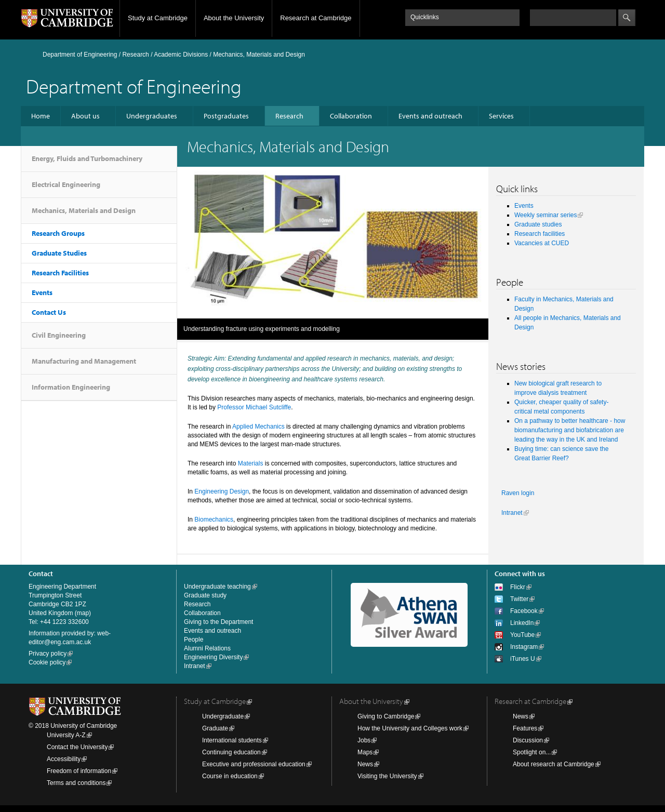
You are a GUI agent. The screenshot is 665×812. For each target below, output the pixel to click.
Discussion (528, 740)
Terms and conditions (76, 783)
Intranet (512, 513)
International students (232, 740)
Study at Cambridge (158, 18)
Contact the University (77, 747)
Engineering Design (222, 491)
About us (85, 116)
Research (135, 55)
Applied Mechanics (258, 427)
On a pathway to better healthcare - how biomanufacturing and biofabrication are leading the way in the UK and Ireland (570, 430)
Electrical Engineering (66, 184)
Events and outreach (430, 116)
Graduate (215, 728)
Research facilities (540, 234)
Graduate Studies (59, 253)
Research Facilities (60, 273)
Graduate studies (538, 224)
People (194, 640)
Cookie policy (47, 662)
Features (525, 728)
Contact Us (49, 312)
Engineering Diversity (213, 657)
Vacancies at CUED (542, 243)
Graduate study (205, 595)
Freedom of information (79, 771)
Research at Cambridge (316, 18)
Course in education (230, 776)
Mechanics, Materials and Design (84, 210)
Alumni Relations (207, 648)
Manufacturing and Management (84, 361)
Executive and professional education (254, 764)
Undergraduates (152, 116)
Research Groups (58, 233)
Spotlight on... (532, 752)
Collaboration (351, 116)
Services (501, 116)
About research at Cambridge (554, 764)
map (83, 613)
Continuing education (231, 752)
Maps (365, 752)
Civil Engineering (59, 335)
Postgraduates (226, 116)
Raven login (518, 493)
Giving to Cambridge (386, 716)
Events (42, 292)
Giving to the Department (218, 622)
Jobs (364, 740)
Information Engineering (71, 387)
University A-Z (66, 735)
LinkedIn (522, 623)
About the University (234, 18)
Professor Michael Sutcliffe (254, 407)
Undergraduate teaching (217, 587)
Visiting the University (387, 776)
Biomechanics (214, 520)
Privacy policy (48, 654)
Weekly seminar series (546, 215)
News (365, 764)
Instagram (524, 647)
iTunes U (523, 659)
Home (41, 116)
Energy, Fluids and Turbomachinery (87, 158)
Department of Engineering (80, 55)
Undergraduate (223, 716)
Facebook (524, 611)
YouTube (522, 635)
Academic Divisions (181, 55)
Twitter (519, 599)
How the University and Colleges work (410, 728)
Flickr (518, 587)
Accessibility (64, 759)
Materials (251, 463)
